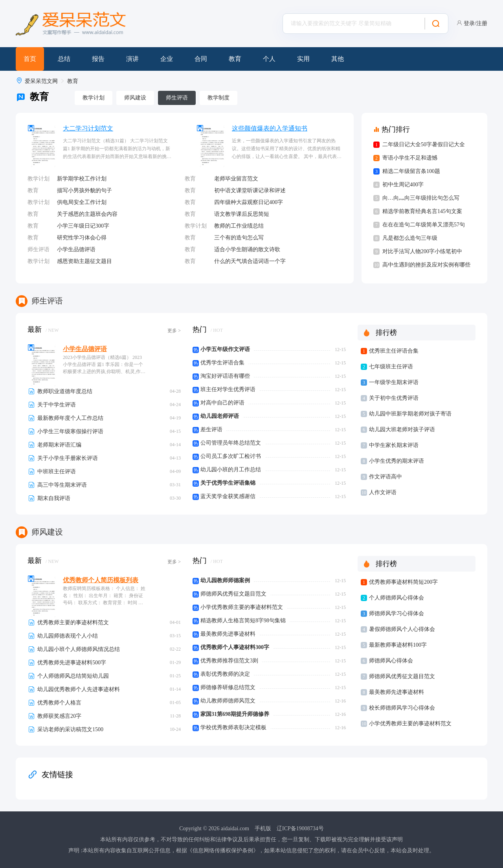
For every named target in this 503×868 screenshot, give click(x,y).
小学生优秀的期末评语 (397, 461)
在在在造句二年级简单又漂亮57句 (424, 225)
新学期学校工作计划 (82, 179)
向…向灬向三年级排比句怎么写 (421, 198)
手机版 (263, 828)
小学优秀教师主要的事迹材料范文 (242, 607)
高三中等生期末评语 (62, 485)
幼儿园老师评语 (220, 416)
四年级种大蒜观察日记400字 (249, 202)
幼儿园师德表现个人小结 (68, 636)
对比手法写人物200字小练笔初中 (422, 251)
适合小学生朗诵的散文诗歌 (247, 249)
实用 (303, 59)
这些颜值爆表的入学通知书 (270, 128)
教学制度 (218, 98)
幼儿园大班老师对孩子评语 (402, 429)
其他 (338, 59)
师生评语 (177, 98)
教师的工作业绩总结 (239, 226)
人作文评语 (383, 492)
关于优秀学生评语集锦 (228, 483)
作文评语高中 (386, 477)
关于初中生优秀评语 (394, 398)
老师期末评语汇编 (59, 445)
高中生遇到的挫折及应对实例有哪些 (426, 265)
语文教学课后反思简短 (242, 214)
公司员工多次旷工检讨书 (231, 456)
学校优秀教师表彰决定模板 (233, 727)
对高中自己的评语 (222, 403)
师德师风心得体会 (391, 661)
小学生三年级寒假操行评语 (70, 431)
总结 (64, 59)
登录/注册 (475, 23)
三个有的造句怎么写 (239, 238)
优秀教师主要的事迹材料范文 (73, 622)
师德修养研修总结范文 (228, 687)
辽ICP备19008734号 (300, 828)
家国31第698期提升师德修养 (235, 714)
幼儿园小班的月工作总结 (231, 470)
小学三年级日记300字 (83, 226)
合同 (201, 59)
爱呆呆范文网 (41, 81)
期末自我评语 (54, 498)
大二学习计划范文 (88, 128)
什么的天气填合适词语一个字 (250, 261)
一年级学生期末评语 (394, 382)
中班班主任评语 (57, 472)
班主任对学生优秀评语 (228, 389)
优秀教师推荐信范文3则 (229, 661)
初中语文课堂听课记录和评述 (250, 190)
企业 (167, 59)
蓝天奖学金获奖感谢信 (228, 496)
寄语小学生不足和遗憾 (410, 158)
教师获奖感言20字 (59, 716)
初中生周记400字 (403, 185)
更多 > (174, 331)
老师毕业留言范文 (236, 179)
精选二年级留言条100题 (411, 171)
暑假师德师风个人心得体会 (402, 629)
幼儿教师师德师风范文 (228, 701)
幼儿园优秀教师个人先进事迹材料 (79, 689)
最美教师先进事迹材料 (228, 634)
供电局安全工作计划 (82, 202)
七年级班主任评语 (391, 367)
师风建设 (135, 98)
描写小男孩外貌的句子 (84, 190)
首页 (30, 59)
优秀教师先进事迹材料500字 (72, 663)
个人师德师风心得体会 (397, 598)
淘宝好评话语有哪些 (225, 376)
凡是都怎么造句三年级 (410, 238)
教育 (235, 59)
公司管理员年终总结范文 (231, 443)
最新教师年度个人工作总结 (70, 418)
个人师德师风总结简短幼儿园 (73, 676)
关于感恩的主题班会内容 (87, 214)
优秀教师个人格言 (59, 703)
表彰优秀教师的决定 (225, 674)
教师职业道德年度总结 (65, 391)
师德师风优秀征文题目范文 (233, 594)
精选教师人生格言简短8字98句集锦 (243, 621)
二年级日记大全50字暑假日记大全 (424, 144)
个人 (269, 59)
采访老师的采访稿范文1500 (70, 729)
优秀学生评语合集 (222, 363)
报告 (98, 59)
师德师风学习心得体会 (397, 613)
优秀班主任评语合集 (394, 351)
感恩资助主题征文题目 (84, 261)
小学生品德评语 (76, 249)
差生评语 (211, 429)
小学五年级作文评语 (225, 349)
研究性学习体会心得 (82, 238)
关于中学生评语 (57, 405)
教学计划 (94, 98)
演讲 (132, 59)
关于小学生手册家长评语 (68, 458)
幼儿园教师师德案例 (225, 580)
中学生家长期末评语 (394, 445)
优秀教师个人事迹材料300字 (235, 647)
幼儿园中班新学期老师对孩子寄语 (410, 414)
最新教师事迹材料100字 (398, 645)
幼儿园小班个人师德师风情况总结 (79, 649)
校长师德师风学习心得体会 (402, 708)
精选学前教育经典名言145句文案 (422, 211)
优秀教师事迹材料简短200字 (403, 582)
